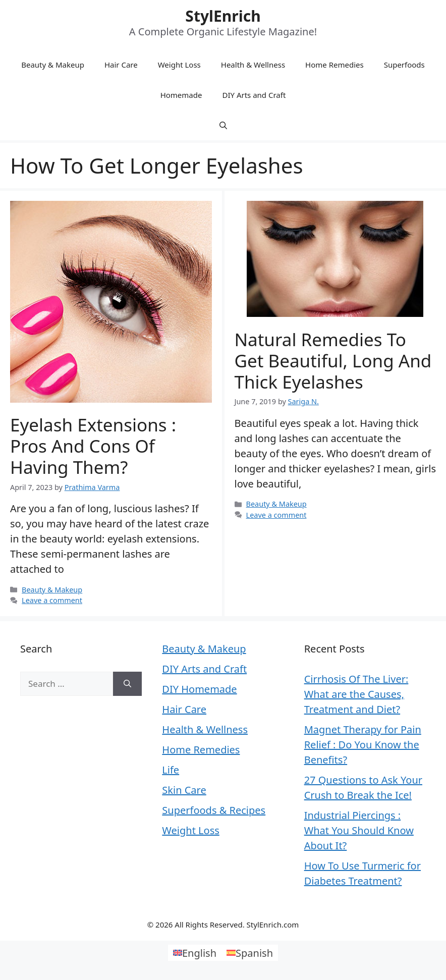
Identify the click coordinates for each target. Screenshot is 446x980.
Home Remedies (334, 65)
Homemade (181, 95)
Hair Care (121, 65)
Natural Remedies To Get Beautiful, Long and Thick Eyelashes (333, 361)
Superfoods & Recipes (214, 810)
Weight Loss (179, 65)
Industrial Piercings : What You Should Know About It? (359, 830)
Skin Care (184, 790)
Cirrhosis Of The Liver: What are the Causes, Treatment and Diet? (356, 694)
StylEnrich (223, 16)
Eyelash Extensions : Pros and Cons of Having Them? (93, 446)
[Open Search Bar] (223, 125)
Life (171, 770)
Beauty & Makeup (53, 65)
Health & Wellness (253, 65)
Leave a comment (52, 600)
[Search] (127, 684)
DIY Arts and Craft (254, 95)
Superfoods (404, 65)
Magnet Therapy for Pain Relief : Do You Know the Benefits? (363, 745)
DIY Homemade (199, 689)
